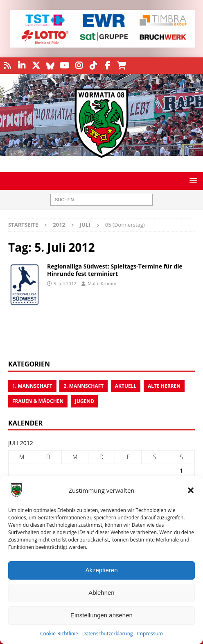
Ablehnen (101, 593)
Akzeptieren (101, 570)
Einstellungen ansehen (101, 615)
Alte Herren (164, 386)
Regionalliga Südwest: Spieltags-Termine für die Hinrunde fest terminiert (115, 270)
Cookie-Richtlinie (59, 634)
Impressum (150, 634)
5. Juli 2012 (65, 283)
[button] (191, 490)
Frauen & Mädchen (38, 401)
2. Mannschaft (83, 386)
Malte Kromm (102, 283)
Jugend (85, 401)
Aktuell (126, 386)
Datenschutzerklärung (108, 634)
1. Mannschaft (32, 386)
